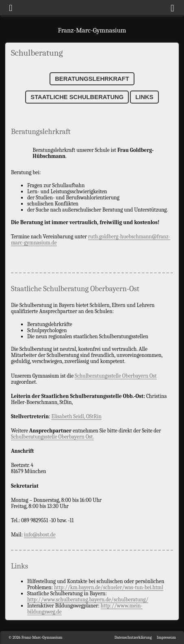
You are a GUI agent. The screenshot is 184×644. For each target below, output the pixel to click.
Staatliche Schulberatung (77, 97)
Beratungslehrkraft (92, 79)
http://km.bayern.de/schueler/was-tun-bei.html (109, 587)
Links (144, 97)
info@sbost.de (40, 535)
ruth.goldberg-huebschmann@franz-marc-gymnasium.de (91, 240)
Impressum (166, 638)
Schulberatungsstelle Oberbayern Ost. (53, 437)
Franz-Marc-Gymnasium (92, 30)
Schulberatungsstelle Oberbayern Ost (116, 376)
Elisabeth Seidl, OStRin (76, 416)
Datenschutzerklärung (133, 638)
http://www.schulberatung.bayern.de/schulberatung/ (88, 600)
